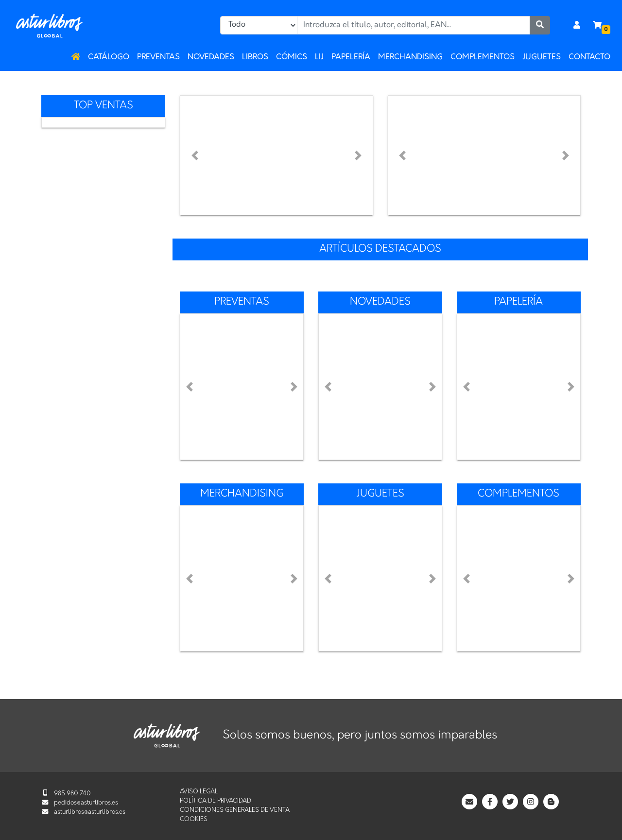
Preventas (158, 57)
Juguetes (542, 57)
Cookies (194, 819)
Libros (255, 57)
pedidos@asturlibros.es (86, 803)
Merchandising (410, 57)
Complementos (483, 57)
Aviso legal (199, 792)
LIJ (319, 57)
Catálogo (109, 57)
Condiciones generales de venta (235, 810)
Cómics (292, 57)
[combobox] (414, 25)
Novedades (211, 57)
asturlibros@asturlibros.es (90, 812)
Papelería (351, 57)
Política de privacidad (216, 801)
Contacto (589, 57)
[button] (195, 155)
